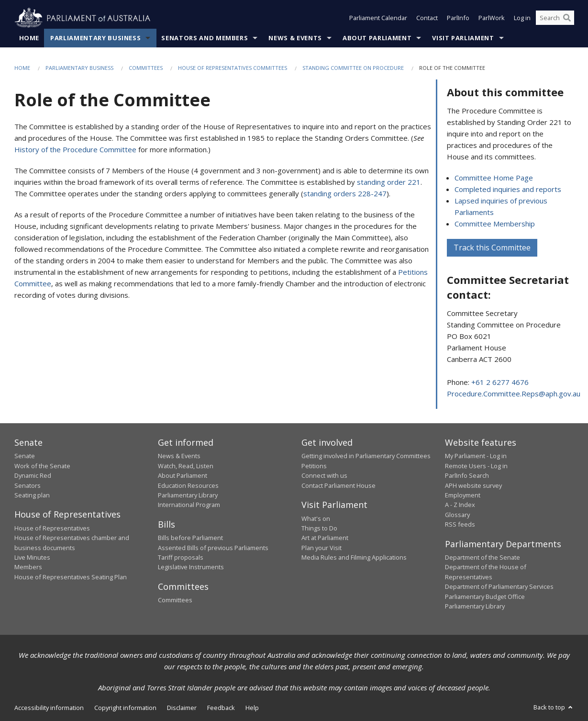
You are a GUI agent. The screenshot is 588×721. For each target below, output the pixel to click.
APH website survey (473, 485)
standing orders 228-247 (345, 194)
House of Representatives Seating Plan (71, 577)
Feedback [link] (221, 708)
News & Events (295, 38)
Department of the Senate (483, 558)
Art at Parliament (325, 538)
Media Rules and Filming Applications (354, 558)
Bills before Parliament (190, 538)
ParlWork (492, 18)
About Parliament (377, 38)
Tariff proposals (181, 558)
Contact (427, 18)
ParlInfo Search (467, 476)
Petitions (314, 466)
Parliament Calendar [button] (378, 18)
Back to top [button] (554, 708)
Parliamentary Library (188, 495)
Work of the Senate (42, 466)
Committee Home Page (494, 178)
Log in (522, 18)
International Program (189, 505)
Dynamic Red (33, 476)
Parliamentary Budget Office (485, 597)
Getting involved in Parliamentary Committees (366, 456)
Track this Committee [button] (492, 248)
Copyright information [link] (125, 708)
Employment (463, 495)
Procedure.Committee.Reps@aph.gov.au (514, 394)
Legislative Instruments (191, 567)
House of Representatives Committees (233, 68)
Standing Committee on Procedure (353, 68)
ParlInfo (458, 18)
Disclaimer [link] (182, 708)
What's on (316, 518)
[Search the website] (555, 18)
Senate (25, 456)
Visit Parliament (463, 38)
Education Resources (188, 485)
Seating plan (32, 495)
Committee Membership (495, 224)
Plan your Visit (322, 548)
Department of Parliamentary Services (499, 587)
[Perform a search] (567, 18)
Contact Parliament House (338, 485)
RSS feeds (460, 525)
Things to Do (319, 528)
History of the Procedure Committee (75, 150)
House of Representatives (52, 528)
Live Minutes (32, 558)
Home (29, 38)
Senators (28, 485)
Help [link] (252, 708)
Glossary (457, 515)
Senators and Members (205, 38)
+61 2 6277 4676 (500, 382)
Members (28, 567)
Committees (146, 68)
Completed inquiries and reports (508, 189)
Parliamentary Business (95, 38)
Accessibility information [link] (49, 708)
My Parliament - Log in (476, 456)
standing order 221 (389, 182)
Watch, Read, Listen (186, 466)
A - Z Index (460, 505)
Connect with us (324, 476)
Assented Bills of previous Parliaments (213, 548)
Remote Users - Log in (476, 466)
